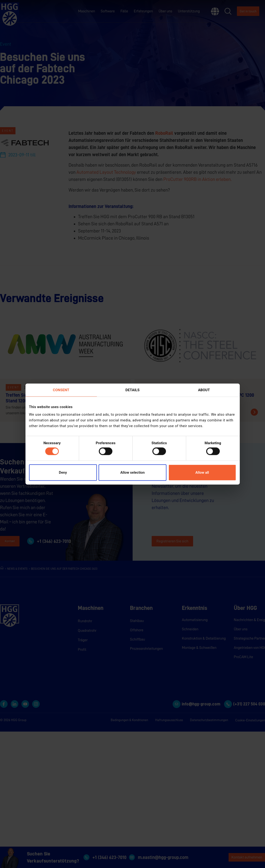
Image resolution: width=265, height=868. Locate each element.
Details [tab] (132, 390)
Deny (63, 472)
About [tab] (204, 390)
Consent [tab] (61, 390)
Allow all (202, 472)
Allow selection (132, 472)
